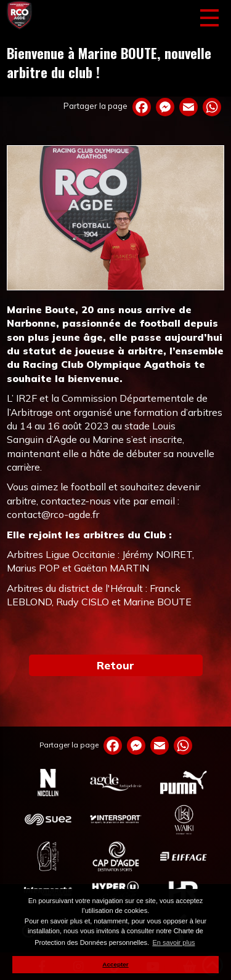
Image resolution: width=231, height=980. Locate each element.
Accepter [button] (115, 964)
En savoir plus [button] (173, 942)
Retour (115, 665)
